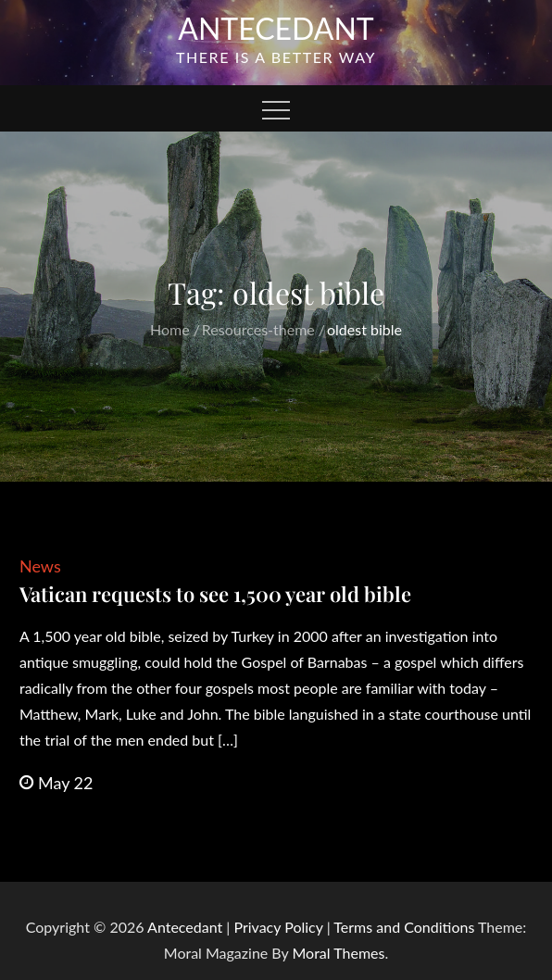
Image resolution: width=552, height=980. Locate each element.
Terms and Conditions (406, 927)
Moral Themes (338, 953)
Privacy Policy (278, 927)
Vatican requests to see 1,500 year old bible (215, 594)
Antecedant (276, 28)
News (40, 566)
